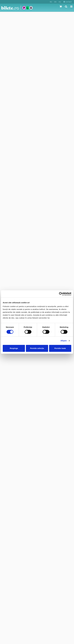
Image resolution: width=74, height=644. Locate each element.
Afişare (64, 341)
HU (60, 2)
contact (68, 2)
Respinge (14, 348)
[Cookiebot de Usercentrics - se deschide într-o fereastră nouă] (61, 294)
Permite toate (60, 348)
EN (55, 2)
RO (51, 2)
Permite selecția (37, 348)
